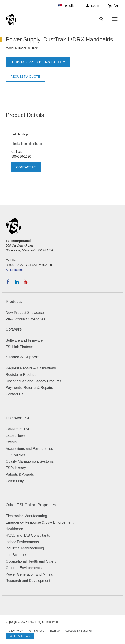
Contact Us (26, 167)
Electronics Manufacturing (26, 516)
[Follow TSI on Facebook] (8, 282)
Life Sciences (16, 555)
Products (14, 302)
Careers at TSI (17, 429)
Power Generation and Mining (29, 574)
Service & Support (22, 357)
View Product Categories (25, 319)
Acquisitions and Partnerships (29, 449)
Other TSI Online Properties (31, 505)
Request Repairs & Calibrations (31, 368)
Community (15, 481)
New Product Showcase (25, 313)
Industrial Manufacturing (25, 548)
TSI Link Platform (19, 347)
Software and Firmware (24, 340)
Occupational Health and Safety (31, 561)
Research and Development (28, 581)
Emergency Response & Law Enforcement (39, 522)
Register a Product (21, 375)
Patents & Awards (20, 474)
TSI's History (16, 468)
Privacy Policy (14, 631)
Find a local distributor (27, 144)
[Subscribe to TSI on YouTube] (26, 282)
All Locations (15, 270)
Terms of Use (36, 631)
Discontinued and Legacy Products (33, 381)
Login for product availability (38, 62)
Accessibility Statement (79, 631)
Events (11, 442)
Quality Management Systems (30, 461)
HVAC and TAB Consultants (28, 535)
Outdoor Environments (24, 568)
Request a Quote (25, 77)
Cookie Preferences (20, 636)
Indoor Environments (22, 542)
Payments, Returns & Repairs (29, 388)
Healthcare (14, 529)
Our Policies (15, 455)
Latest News (16, 436)
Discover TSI (17, 418)
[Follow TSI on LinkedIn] (17, 282)
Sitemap (55, 631)
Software (14, 329)
